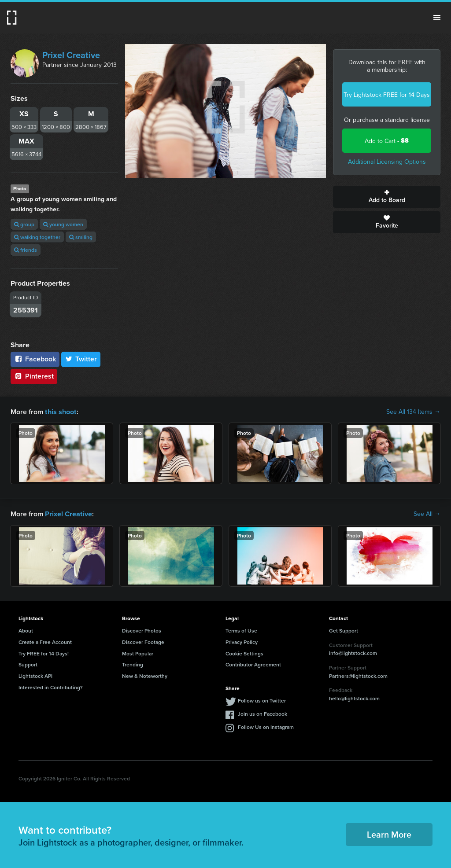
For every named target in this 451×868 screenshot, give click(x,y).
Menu (437, 18)
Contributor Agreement (253, 664)
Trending (133, 664)
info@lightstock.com (353, 652)
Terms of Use (241, 630)
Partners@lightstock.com (358, 675)
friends (26, 250)
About (26, 630)
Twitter (81, 359)
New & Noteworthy (145, 675)
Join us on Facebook (262, 713)
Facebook (35, 359)
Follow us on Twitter (262, 700)
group (24, 224)
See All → (427, 513)
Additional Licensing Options (387, 162)
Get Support (344, 630)
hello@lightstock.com (354, 697)
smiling (81, 237)
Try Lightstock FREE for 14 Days (387, 95)
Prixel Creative (71, 55)
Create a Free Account (45, 641)
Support (28, 664)
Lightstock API (35, 675)
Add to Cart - (387, 141)
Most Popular (138, 653)
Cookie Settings (244, 653)
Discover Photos (142, 630)
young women (63, 224)
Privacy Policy (242, 641)
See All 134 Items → (413, 412)
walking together (37, 237)
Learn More (389, 833)
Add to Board (387, 197)
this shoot (60, 411)
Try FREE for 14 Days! (44, 653)
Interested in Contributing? (51, 686)
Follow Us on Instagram (266, 726)
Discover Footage (143, 641)
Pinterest (34, 376)
